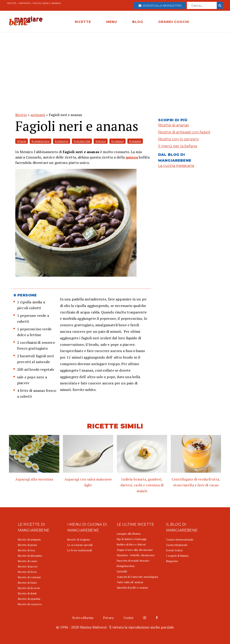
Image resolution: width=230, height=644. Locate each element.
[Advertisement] (115, 66)
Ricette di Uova (27, 572)
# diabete (135, 141)
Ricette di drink (27, 593)
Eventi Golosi (175, 550)
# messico (117, 141)
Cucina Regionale (177, 545)
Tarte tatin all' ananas (130, 582)
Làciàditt (122, 571)
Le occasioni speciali (80, 545)
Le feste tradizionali (80, 550)
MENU (112, 22)
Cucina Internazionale (180, 539)
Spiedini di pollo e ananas (132, 588)
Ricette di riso (27, 550)
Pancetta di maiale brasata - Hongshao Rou (134, 563)
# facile (22, 141)
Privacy (108, 618)
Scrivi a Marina (83, 618)
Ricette (12, 3)
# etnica (101, 141)
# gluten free (82, 141)
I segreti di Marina (177, 556)
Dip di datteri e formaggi (132, 539)
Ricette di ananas (173, 125)
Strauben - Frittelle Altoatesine (136, 555)
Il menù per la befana (178, 146)
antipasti (25, 3)
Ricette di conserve (30, 604)
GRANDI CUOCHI (174, 22)
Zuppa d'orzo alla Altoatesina (135, 550)
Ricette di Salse (28, 583)
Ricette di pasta (27, 545)
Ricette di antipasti (29, 539)
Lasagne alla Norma (129, 534)
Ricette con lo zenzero (178, 139)
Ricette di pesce (28, 566)
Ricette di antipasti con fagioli (184, 132)
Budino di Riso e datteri (131, 544)
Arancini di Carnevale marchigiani (137, 577)
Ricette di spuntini (29, 599)
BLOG (138, 22)
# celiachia (62, 141)
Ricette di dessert (29, 588)
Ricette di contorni (29, 577)
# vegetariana (40, 141)
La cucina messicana (176, 166)
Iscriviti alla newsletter (160, 6)
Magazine (172, 561)
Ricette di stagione (79, 539)
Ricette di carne (28, 561)
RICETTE (83, 22)
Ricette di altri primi (30, 556)
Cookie (128, 618)
